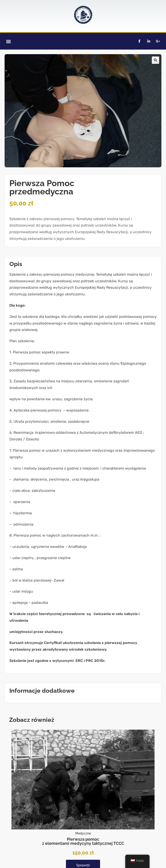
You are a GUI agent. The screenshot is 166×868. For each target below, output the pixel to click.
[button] (8, 41)
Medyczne (83, 833)
